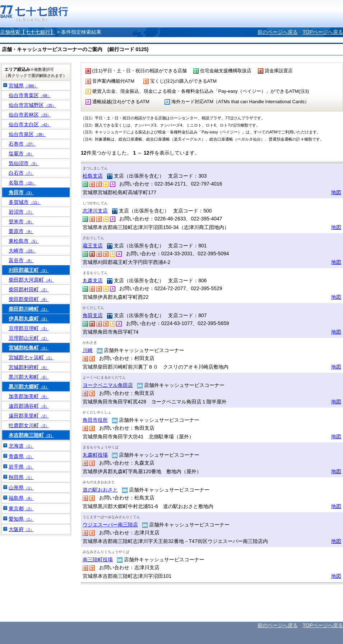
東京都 (21, 508)
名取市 (22, 183)
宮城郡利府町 (29, 367)
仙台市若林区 (30, 115)
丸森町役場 (95, 455)
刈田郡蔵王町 (29, 270)
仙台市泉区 (27, 134)
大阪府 (21, 529)
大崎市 (22, 251)
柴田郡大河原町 (31, 280)
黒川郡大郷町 (29, 387)
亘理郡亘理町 (29, 328)
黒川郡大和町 (29, 377)
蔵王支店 (93, 246)
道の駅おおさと (100, 490)
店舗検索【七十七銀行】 (28, 32)
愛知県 (21, 519)
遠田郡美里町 (29, 416)
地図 (336, 192)
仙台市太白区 (30, 124)
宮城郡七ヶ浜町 (31, 357)
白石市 (21, 173)
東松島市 (24, 241)
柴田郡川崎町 (29, 309)
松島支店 (93, 176)
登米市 (21, 221)
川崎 (88, 350)
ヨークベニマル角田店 (108, 385)
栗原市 (21, 231)
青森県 (21, 456)
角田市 (21, 192)
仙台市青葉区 (30, 95)
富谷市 (21, 260)
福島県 (21, 498)
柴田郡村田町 (29, 289)
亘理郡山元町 (29, 338)
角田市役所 (95, 420)
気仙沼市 (24, 163)
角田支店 (93, 315)
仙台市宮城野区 (32, 105)
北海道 (21, 446)
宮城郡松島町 (29, 348)
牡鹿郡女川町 (29, 425)
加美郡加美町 (29, 396)
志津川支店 (95, 211)
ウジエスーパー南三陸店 (110, 525)
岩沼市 (21, 212)
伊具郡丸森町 (29, 319)
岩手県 (21, 467)
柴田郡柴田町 (29, 299)
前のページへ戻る (278, 32)
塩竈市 (21, 154)
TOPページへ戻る (323, 32)
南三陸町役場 (98, 559)
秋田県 (21, 477)
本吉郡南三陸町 (31, 435)
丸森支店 (93, 280)
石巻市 (22, 144)
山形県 (21, 488)
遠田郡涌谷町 (29, 406)
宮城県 (23, 86)
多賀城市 (25, 202)
